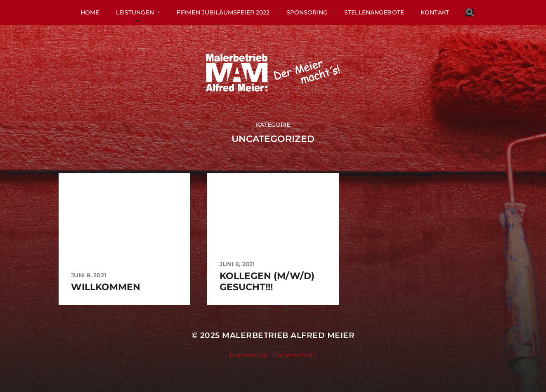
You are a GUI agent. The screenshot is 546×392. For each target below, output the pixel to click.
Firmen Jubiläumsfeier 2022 (223, 12)
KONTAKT (435, 12)
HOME (90, 12)
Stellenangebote (374, 12)
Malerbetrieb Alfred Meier (288, 335)
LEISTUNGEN (135, 12)
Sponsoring (307, 12)
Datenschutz (295, 355)
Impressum (249, 355)
